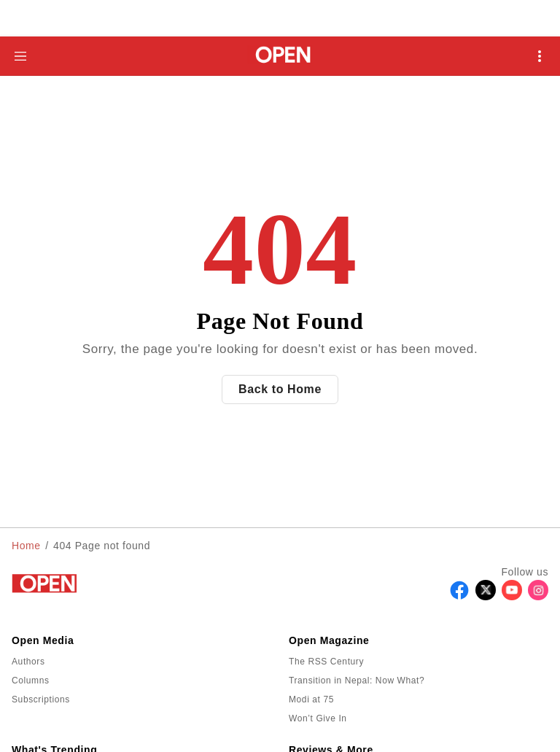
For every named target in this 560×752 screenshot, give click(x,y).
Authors (28, 662)
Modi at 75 (311, 699)
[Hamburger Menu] (20, 56)
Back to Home (280, 389)
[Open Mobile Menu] (540, 56)
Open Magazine (329, 640)
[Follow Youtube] (512, 596)
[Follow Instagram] (538, 596)
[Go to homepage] (280, 56)
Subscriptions (41, 699)
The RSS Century (326, 662)
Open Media (43, 640)
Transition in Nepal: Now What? (357, 681)
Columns (31, 681)
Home (26, 546)
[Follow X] (486, 596)
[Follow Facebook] (459, 596)
